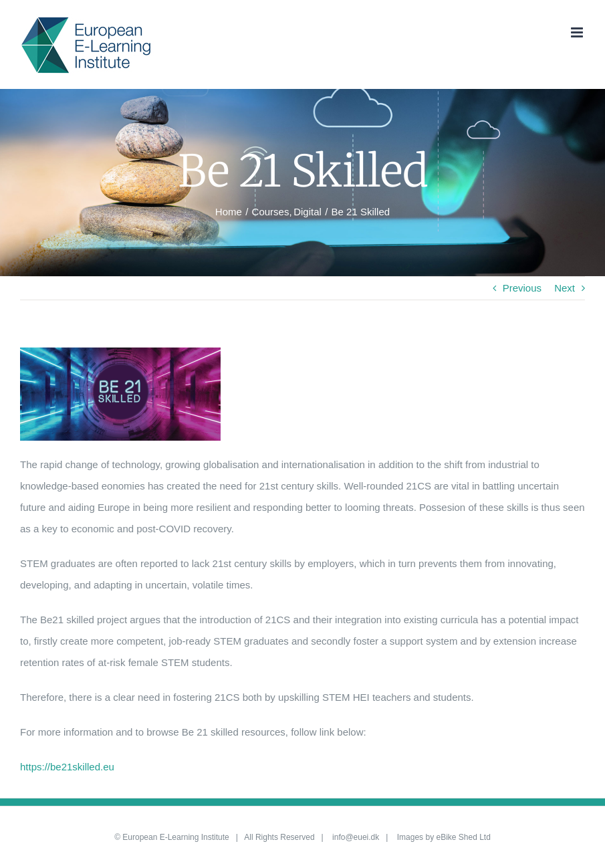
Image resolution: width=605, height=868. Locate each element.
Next (565, 288)
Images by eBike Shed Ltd (444, 837)
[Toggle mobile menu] (578, 32)
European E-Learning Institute (175, 837)
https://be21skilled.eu (67, 767)
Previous (522, 288)
